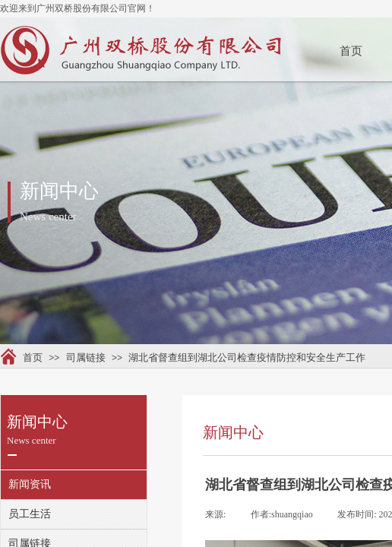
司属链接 (86, 357)
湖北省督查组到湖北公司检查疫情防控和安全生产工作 (247, 357)
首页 (351, 51)
